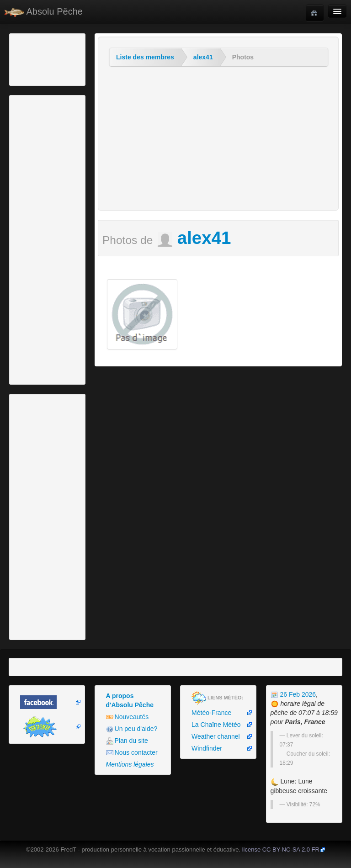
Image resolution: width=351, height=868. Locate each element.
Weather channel (216, 736)
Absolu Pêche (44, 12)
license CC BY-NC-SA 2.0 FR (281, 849)
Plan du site (127, 741)
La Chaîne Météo (216, 725)
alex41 (203, 57)
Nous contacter (132, 753)
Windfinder (207, 748)
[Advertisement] (62, 58)
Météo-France (211, 713)
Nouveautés (128, 717)
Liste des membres (145, 57)
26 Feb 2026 (293, 694)
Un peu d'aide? (132, 729)
